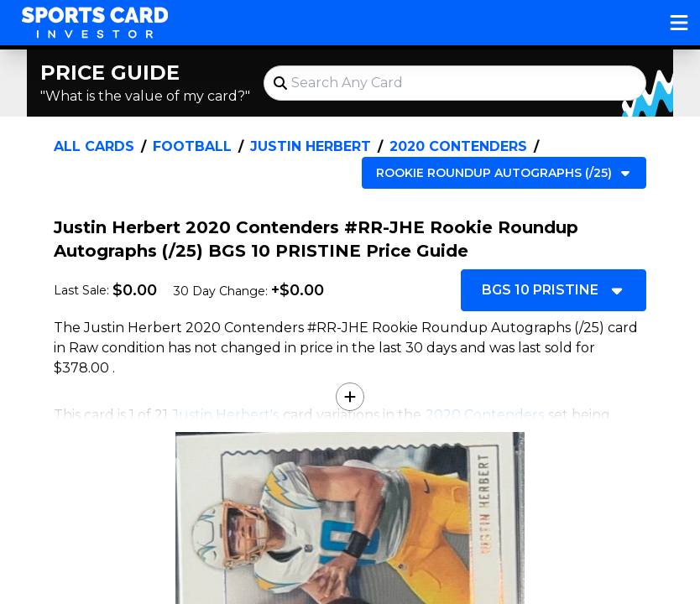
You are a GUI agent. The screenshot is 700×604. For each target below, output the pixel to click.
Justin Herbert (311, 146)
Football (192, 146)
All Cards (94, 146)
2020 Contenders (458, 146)
